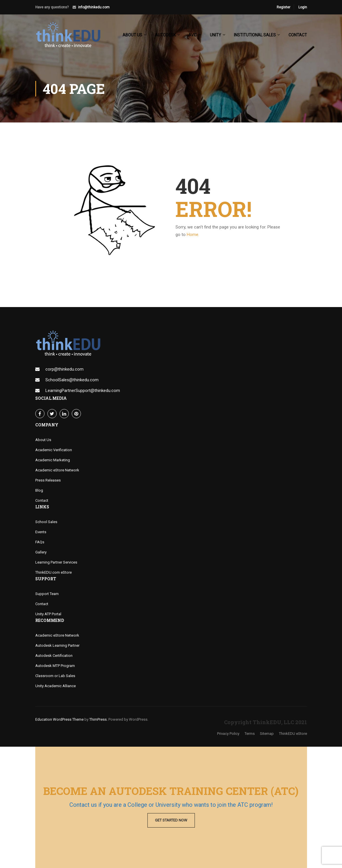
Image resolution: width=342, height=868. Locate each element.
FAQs (40, 542)
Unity (216, 35)
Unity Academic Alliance (56, 686)
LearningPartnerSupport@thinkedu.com (83, 391)
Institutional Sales (255, 35)
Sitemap (267, 734)
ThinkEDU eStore (293, 734)
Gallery (41, 552)
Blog (39, 490)
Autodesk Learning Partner (57, 645)
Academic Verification (54, 450)
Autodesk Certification (54, 656)
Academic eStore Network (57, 470)
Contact (298, 35)
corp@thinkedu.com (64, 369)
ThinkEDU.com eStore (53, 572)
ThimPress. (98, 719)
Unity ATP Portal (48, 614)
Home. (193, 235)
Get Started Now (171, 820)
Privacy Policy (228, 734)
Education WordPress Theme (59, 719)
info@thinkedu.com (94, 7)
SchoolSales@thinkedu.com (72, 380)
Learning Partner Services (56, 562)
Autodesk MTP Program (55, 666)
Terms (250, 734)
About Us (43, 440)
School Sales (46, 522)
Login (303, 7)
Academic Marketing (53, 460)
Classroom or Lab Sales (55, 676)
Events (41, 532)
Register (283, 7)
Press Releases (48, 480)
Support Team (47, 594)
